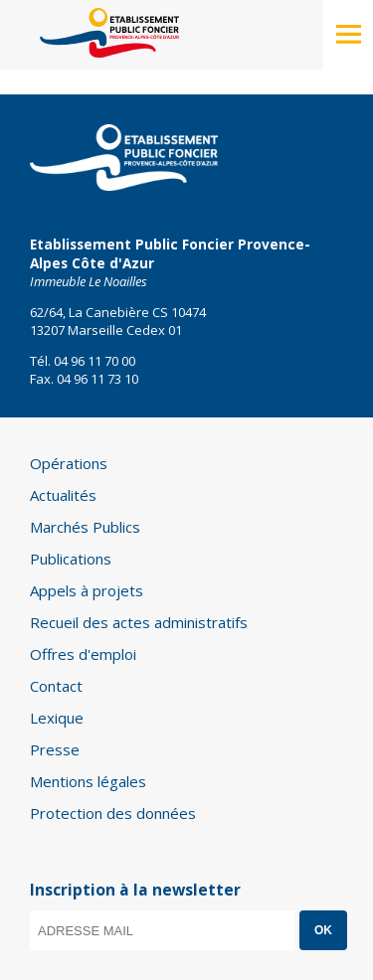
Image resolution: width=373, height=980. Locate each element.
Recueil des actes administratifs (139, 622)
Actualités (63, 495)
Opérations (69, 463)
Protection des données (113, 813)
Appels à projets (87, 590)
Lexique (57, 718)
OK (323, 930)
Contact (56, 686)
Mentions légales (88, 781)
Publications (71, 559)
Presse (55, 749)
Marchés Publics (85, 527)
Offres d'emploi (83, 654)
